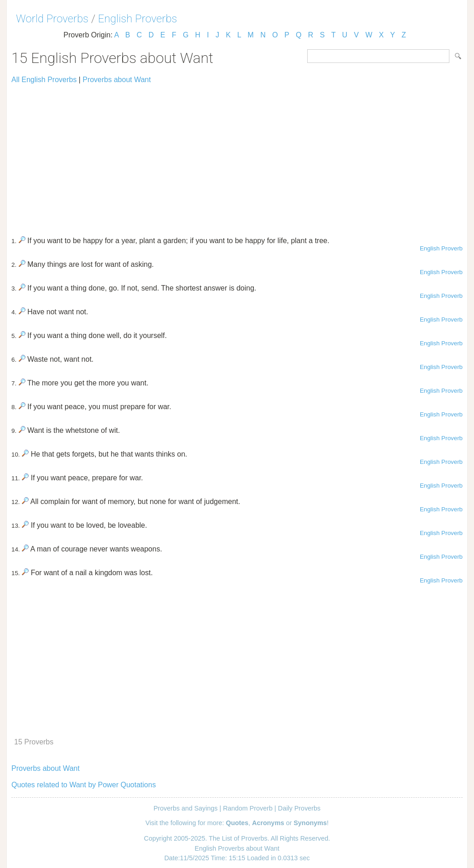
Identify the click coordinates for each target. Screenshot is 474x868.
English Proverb (441, 248)
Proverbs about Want (117, 80)
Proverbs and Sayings (186, 808)
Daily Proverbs (299, 808)
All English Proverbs (44, 80)
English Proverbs (138, 19)
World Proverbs (52, 19)
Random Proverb (248, 808)
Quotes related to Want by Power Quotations (84, 785)
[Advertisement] (237, 156)
